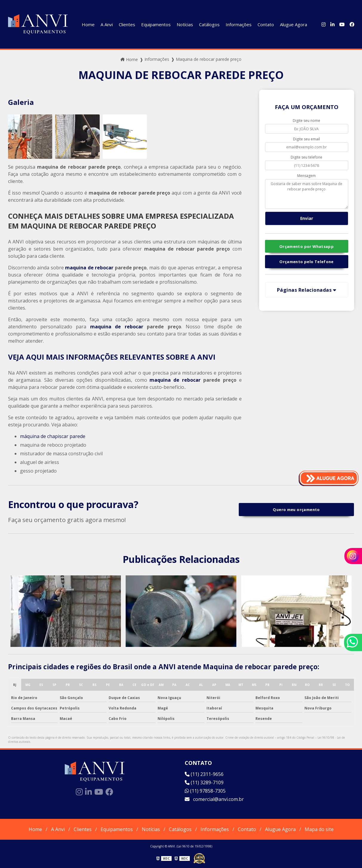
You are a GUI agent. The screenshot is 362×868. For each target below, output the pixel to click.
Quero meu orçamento (296, 510)
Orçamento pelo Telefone (306, 262)
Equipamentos (156, 24)
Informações (239, 24)
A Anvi (107, 24)
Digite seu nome (306, 121)
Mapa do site (319, 829)
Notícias (185, 24)
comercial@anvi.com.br (214, 799)
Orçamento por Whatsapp (306, 246)
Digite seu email (306, 139)
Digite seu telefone (306, 157)
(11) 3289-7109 (204, 782)
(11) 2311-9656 (204, 774)
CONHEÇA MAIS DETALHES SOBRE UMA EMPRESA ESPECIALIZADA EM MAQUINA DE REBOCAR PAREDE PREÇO (121, 221)
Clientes (127, 24)
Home (88, 24)
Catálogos (209, 24)
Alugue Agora (294, 24)
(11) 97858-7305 (205, 791)
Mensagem (306, 176)
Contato (266, 24)
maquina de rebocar (89, 268)
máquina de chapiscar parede (53, 436)
